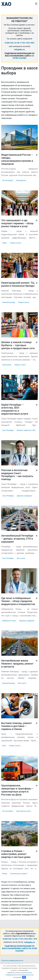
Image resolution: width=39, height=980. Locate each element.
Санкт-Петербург (8, 430)
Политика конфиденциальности (12, 961)
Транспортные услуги (23, 811)
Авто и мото (21, 558)
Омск (4, 746)
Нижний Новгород (9, 302)
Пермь (5, 243)
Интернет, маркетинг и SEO (26, 430)
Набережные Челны (9, 621)
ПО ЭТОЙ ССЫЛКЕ (23, 57)
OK (24, 977)
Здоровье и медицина (24, 496)
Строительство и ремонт (19, 874)
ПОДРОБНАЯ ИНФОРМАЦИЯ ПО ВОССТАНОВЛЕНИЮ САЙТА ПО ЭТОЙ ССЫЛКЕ (20, 948)
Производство (21, 180)
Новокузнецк (7, 365)
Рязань (5, 874)
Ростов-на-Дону (8, 180)
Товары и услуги (15, 243)
